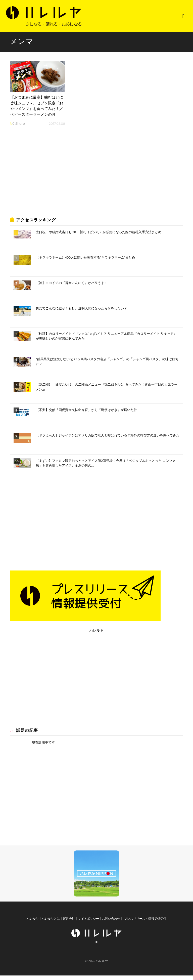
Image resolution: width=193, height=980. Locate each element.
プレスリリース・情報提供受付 (145, 923)
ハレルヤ (96, 630)
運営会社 (69, 923)
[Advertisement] (47, 173)
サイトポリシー (88, 923)
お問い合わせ (111, 923)
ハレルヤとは (51, 923)
